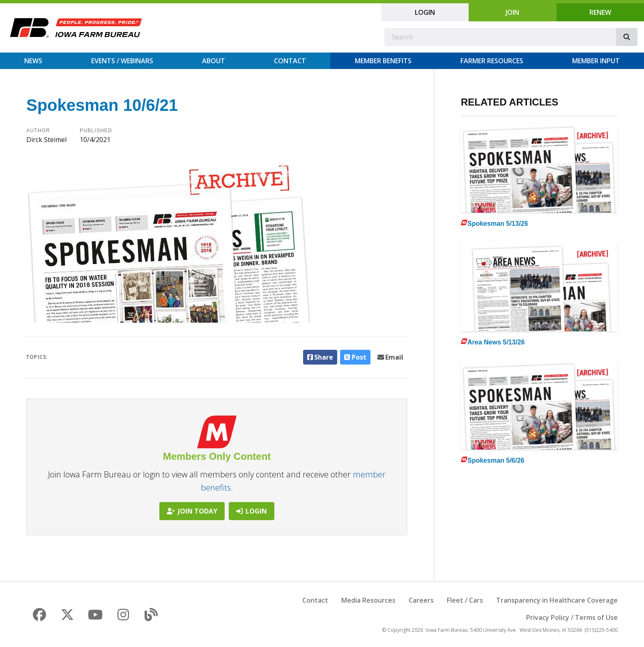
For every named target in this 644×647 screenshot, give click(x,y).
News (33, 61)
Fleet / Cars (465, 600)
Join (512, 12)
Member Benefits (383, 61)
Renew (600, 12)
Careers (421, 600)
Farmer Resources (492, 61)
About (214, 61)
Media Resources (368, 600)
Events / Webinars (122, 61)
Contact (290, 61)
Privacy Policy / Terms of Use (572, 617)
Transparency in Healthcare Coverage (557, 600)
